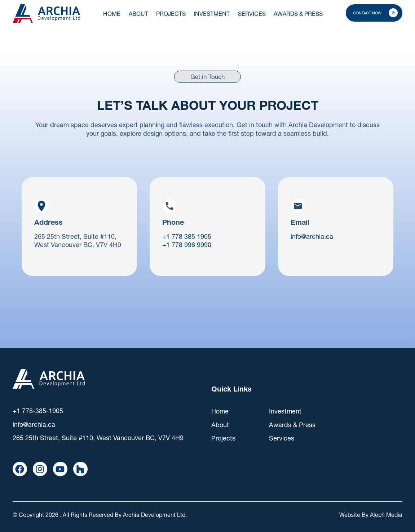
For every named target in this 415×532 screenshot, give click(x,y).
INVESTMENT (212, 14)
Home (112, 14)
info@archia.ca (312, 236)
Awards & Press (292, 425)
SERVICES (252, 14)
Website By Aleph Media (371, 515)
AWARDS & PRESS (298, 14)
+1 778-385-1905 (38, 411)
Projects (223, 438)
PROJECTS (171, 14)
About (138, 14)
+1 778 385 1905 (187, 236)
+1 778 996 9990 (187, 245)
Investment (285, 411)
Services (282, 438)
